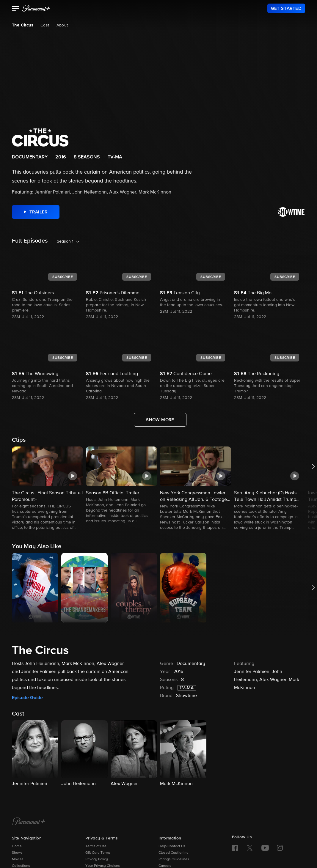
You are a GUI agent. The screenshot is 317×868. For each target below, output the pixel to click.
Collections (21, 866)
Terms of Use (96, 846)
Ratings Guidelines (174, 859)
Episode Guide (27, 698)
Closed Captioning (174, 853)
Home (17, 846)
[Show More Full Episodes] (160, 420)
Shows (17, 853)
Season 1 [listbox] (65, 241)
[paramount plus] (36, 8)
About (62, 25)
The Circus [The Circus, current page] (23, 25)
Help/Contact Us (172, 846)
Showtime (186, 696)
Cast (45, 25)
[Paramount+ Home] (29, 822)
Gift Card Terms (98, 853)
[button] (16, 9)
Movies (18, 859)
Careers (165, 866)
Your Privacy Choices (103, 866)
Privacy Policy (97, 859)
